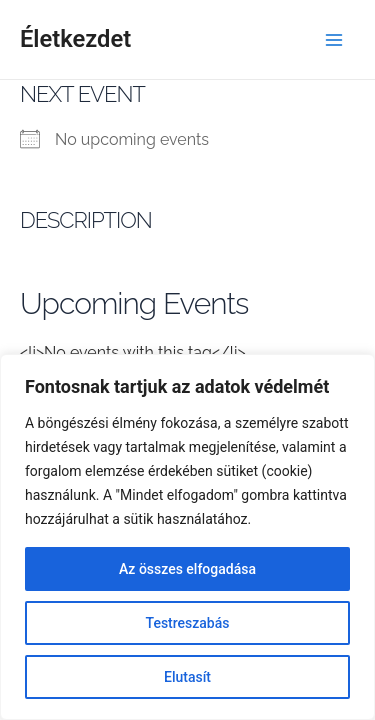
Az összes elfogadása (187, 569)
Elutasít (187, 677)
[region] (187, 537)
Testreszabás (188, 623)
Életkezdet (75, 39)
